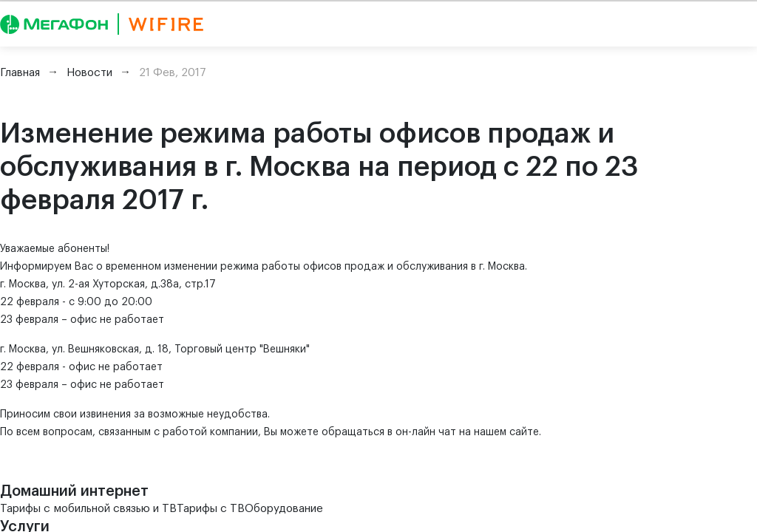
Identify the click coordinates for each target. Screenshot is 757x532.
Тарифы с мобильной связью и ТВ (88, 509)
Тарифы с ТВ (211, 509)
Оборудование (284, 509)
